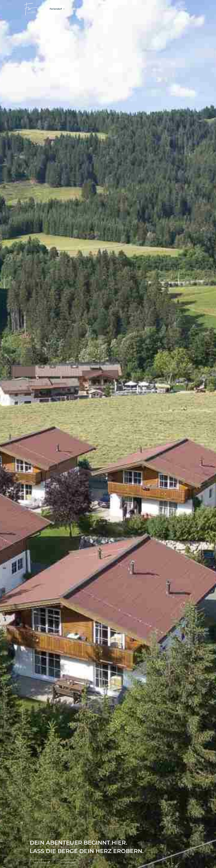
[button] (63, 9)
